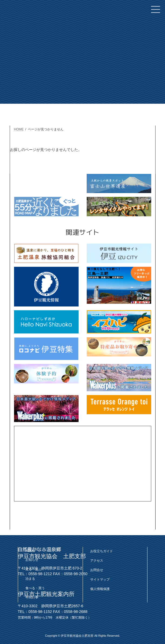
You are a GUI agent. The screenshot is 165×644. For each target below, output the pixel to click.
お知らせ (32, 560)
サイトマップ (100, 579)
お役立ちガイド (102, 551)
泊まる (30, 579)
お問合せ (97, 570)
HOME (30, 551)
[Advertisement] (83, 464)
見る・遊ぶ (33, 569)
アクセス (97, 561)
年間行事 (32, 597)
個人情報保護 (100, 589)
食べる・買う (35, 588)
